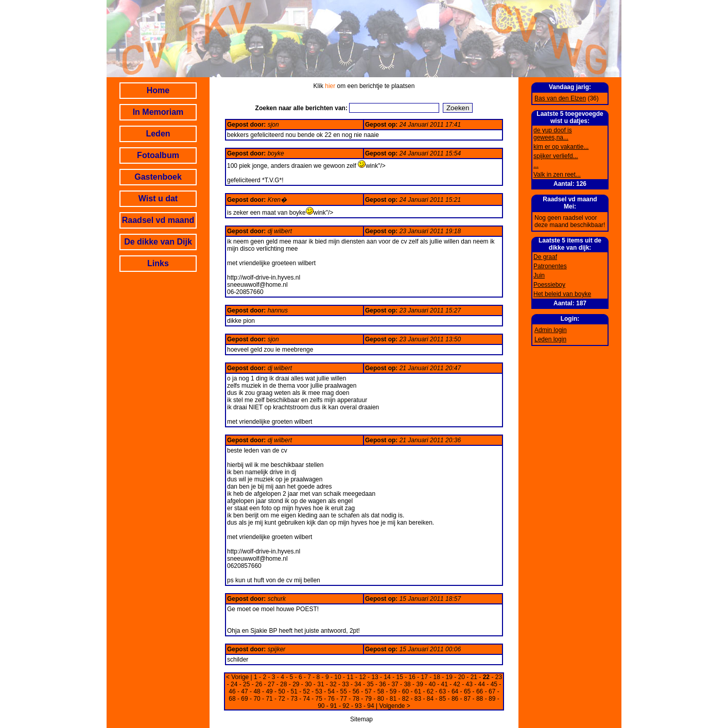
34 (358, 684)
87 (467, 699)
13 (375, 677)
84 (430, 699)
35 (370, 684)
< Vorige (237, 677)
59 (393, 691)
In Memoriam (158, 112)
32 (333, 684)
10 (337, 677)
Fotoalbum (158, 155)
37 (395, 684)
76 (331, 699)
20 (462, 677)
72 (281, 699)
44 (482, 684)
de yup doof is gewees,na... (553, 134)
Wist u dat (158, 198)
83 (418, 699)
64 (455, 691)
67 (492, 691)
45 (494, 684)
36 (382, 684)
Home (158, 90)
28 (283, 684)
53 (319, 691)
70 (257, 699)
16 (412, 677)
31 (320, 684)
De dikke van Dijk (158, 242)
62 (430, 691)
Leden (158, 134)
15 (399, 677)
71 (269, 699)
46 (232, 691)
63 (443, 691)
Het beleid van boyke (562, 294)
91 (333, 706)
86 (455, 699)
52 (307, 691)
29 (296, 684)
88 (480, 699)
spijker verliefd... (556, 156)
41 (445, 684)
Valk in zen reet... (557, 175)
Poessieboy (549, 285)
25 (246, 684)
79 (368, 699)
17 (424, 677)
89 (492, 699)
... (536, 165)
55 (344, 691)
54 (331, 691)
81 (393, 699)
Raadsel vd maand (158, 220)
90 (321, 706)
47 (244, 691)
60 (405, 691)
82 (405, 699)
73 (294, 699)
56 (356, 691)
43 (469, 684)
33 (345, 684)
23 (499, 677)
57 (368, 691)
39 (419, 684)
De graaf (545, 257)
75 (319, 699)
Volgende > (394, 706)
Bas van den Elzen (560, 98)
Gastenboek (158, 177)
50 (281, 691)
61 (418, 691)
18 (437, 677)
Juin (539, 275)
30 (308, 684)
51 (294, 691)
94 (370, 706)
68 (232, 699)
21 (474, 677)
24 (234, 684)
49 (269, 691)
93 (358, 706)
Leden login (550, 339)
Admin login (551, 330)
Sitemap (361, 719)
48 (257, 691)
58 (381, 691)
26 (259, 684)
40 (432, 684)
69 (244, 699)
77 (344, 699)
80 (381, 699)
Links (158, 263)
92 (346, 706)
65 (467, 691)
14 (387, 677)
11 (350, 677)
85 (443, 699)
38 (407, 684)
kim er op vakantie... (561, 147)
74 (307, 699)
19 (449, 677)
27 (271, 684)
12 (362, 677)
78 (356, 699)
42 (457, 684)
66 (480, 691)
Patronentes (550, 266)
